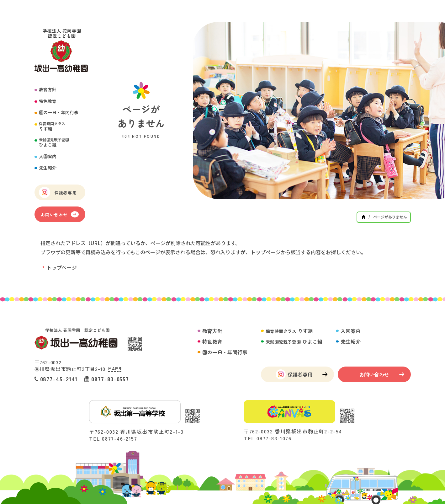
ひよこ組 (54, 142)
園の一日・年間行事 (59, 113)
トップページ (62, 267)
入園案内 (48, 156)
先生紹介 (48, 168)
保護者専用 (58, 192)
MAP (115, 369)
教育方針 (48, 90)
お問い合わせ (60, 214)
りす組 (52, 126)
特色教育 (48, 101)
